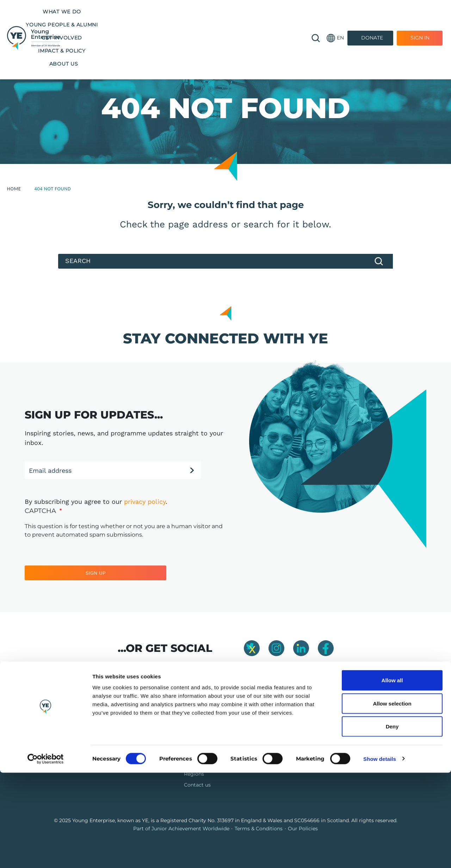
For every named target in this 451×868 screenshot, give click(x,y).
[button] (335, 19)
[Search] (225, 261)
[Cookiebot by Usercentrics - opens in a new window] (46, 854)
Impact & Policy (271, 12)
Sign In (420, 18)
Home (14, 189)
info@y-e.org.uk (371, 752)
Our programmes (206, 741)
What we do (88, 12)
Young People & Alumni (152, 12)
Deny (392, 822)
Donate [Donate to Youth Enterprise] (372, 18)
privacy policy (145, 502)
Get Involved (218, 12)
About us (183, 25)
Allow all (392, 775)
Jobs (276, 741)
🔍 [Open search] (316, 18)
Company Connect (294, 752)
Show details (380, 854)
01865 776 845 (369, 741)
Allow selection (392, 799)
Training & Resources (210, 752)
